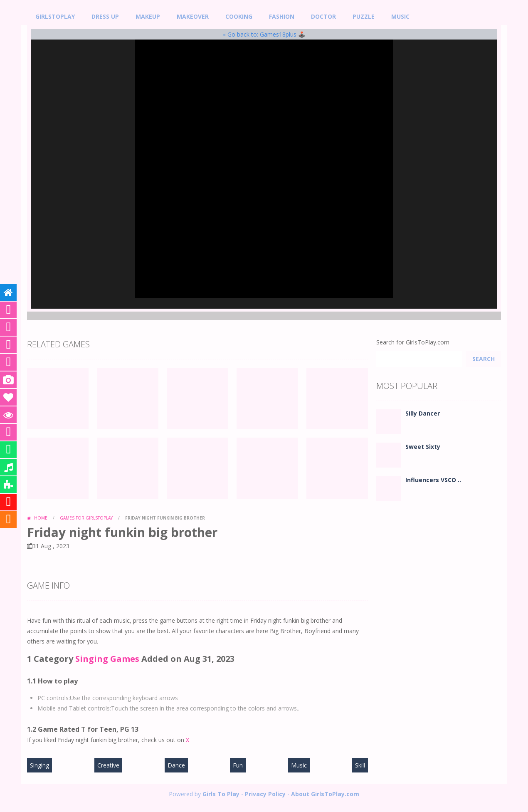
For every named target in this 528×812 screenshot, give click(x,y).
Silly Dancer (423, 413)
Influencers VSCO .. (433, 480)
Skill (360, 765)
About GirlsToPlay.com (325, 794)
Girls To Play (221, 794)
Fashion (282, 16)
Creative (108, 765)
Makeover (193, 16)
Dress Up (105, 16)
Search (484, 359)
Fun (238, 765)
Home (41, 518)
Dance (176, 765)
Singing (39, 765)
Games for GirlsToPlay (86, 518)
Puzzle (364, 16)
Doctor (323, 16)
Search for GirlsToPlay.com (413, 342)
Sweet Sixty (423, 447)
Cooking (239, 16)
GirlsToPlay (55, 16)
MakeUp (148, 16)
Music (400, 16)
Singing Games (107, 659)
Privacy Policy (265, 794)
